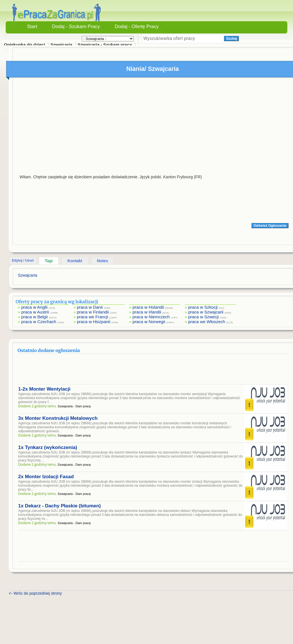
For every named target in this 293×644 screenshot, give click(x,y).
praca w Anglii (34, 307)
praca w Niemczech (151, 317)
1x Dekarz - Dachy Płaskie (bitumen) (59, 506)
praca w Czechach (39, 322)
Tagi (49, 261)
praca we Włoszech (207, 322)
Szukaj (231, 39)
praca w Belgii (34, 317)
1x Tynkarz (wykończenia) (48, 447)
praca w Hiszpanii (94, 322)
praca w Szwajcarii (206, 312)
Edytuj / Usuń (23, 260)
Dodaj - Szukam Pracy (76, 27)
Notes (103, 261)
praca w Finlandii (93, 312)
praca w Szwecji (204, 317)
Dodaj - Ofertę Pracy (137, 27)
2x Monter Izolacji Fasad (46, 477)
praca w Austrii (35, 312)
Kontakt (75, 261)
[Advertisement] (153, 124)
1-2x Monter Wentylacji (44, 389)
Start (32, 27)
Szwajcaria (61, 45)
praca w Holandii (148, 307)
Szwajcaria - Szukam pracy (105, 45)
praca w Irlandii (147, 312)
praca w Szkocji (203, 307)
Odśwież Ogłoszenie (270, 226)
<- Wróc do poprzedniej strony (35, 593)
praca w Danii (90, 307)
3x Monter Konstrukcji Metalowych (58, 418)
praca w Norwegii (149, 322)
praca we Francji (93, 317)
